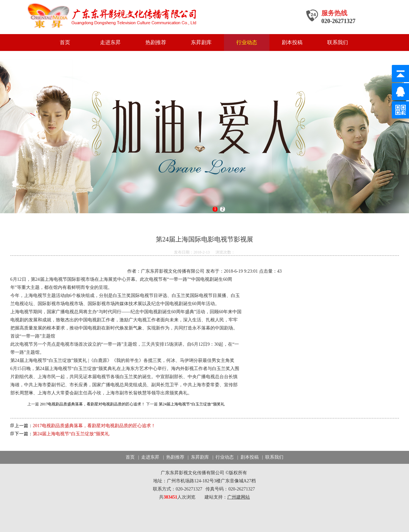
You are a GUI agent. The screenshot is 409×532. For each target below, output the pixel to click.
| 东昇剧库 (198, 457)
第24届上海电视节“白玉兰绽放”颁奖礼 (192, 404)
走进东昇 (110, 42)
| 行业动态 (223, 457)
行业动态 (247, 42)
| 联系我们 (272, 457)
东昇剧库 (201, 42)
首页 (65, 42)
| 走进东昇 (148, 457)
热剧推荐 (156, 42)
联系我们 (338, 42)
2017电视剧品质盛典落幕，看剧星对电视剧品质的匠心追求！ (93, 404)
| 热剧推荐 (173, 457)
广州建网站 (239, 497)
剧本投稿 (292, 42)
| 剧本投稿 (247, 457)
